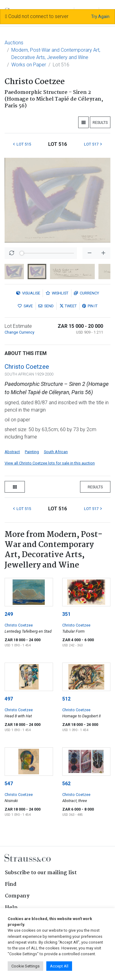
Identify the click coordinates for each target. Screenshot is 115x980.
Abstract (12, 452)
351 (66, 614)
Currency (86, 293)
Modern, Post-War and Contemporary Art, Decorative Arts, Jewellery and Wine (56, 54)
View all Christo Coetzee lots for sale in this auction (50, 463)
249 (9, 614)
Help (11, 908)
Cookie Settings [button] (25, 966)
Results (100, 122)
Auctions (14, 43)
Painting (32, 452)
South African (56, 452)
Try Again (100, 17)
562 (66, 784)
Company (17, 896)
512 (66, 699)
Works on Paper (29, 65)
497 (9, 699)
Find (11, 884)
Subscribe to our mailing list (41, 873)
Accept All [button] (59, 966)
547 (9, 784)
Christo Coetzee (27, 367)
